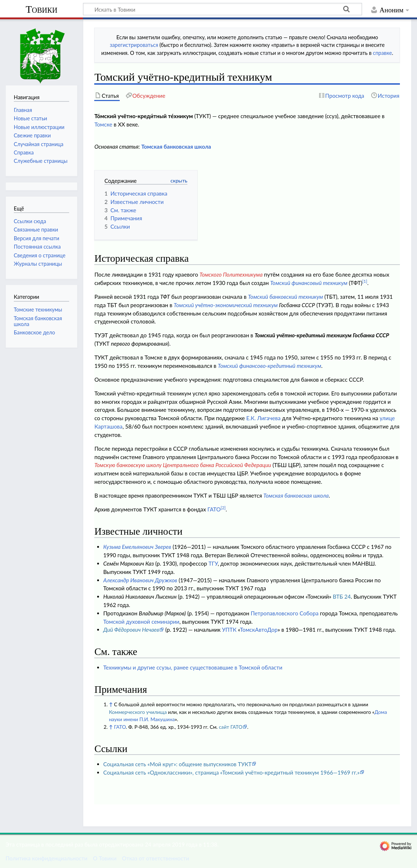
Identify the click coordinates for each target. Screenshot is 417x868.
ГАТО (214, 509)
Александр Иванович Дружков (140, 580)
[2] (223, 508)
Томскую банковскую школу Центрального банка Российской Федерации (183, 465)
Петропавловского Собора (285, 613)
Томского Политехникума (231, 274)
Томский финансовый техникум (309, 283)
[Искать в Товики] (223, 9)
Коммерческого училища (138, 712)
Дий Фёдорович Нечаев (131, 630)
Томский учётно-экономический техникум (226, 305)
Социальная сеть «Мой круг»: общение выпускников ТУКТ (178, 764)
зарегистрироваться (134, 45)
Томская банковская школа (176, 146)
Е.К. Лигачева (263, 418)
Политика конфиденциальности (46, 858)
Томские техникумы (38, 310)
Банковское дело (34, 332)
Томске (103, 124)
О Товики (105, 858)
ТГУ (213, 563)
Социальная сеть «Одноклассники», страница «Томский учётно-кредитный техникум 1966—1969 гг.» (232, 772)
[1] (365, 281)
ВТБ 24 (341, 596)
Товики (41, 9)
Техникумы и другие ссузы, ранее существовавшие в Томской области (193, 667)
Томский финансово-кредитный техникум (270, 366)
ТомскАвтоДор (259, 630)
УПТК (229, 630)
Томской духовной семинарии (141, 622)
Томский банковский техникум (285, 297)
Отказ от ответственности (155, 858)
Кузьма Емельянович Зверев (137, 547)
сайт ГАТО (231, 727)
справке (382, 53)
